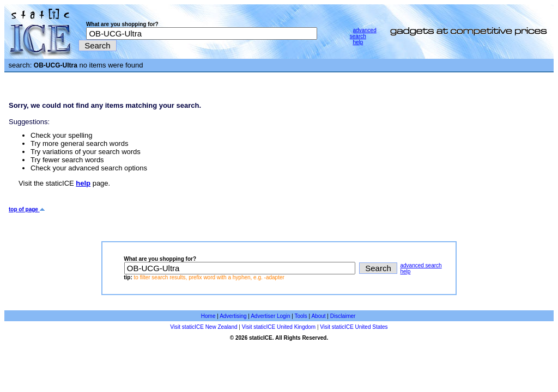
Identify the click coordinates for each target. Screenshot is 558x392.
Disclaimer (343, 316)
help (358, 42)
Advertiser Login (270, 316)
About (318, 316)
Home (208, 316)
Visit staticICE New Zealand (204, 327)
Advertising (233, 316)
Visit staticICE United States (354, 327)
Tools (301, 316)
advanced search (363, 33)
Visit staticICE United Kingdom (279, 327)
